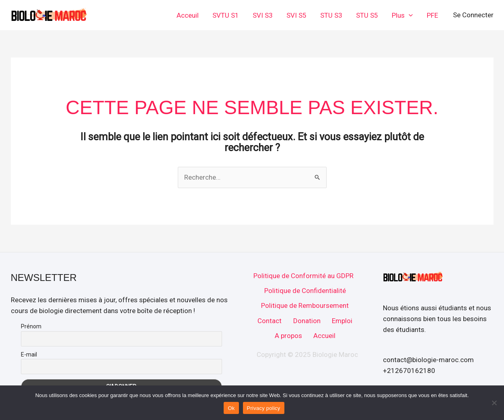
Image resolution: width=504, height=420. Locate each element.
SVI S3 (263, 15)
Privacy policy (264, 408)
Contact (269, 321)
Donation (307, 321)
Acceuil (188, 15)
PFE (432, 15)
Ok (231, 408)
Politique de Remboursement (305, 305)
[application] (409, 15)
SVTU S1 (226, 15)
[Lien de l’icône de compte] (473, 15)
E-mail (29, 354)
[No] (494, 403)
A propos (288, 336)
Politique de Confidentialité (305, 291)
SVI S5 (296, 15)
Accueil (324, 336)
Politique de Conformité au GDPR (303, 276)
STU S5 (367, 15)
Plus (402, 15)
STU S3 (331, 15)
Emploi (342, 321)
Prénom (31, 326)
